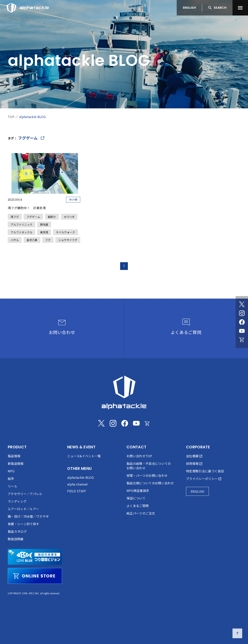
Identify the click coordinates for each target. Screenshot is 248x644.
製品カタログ (17, 531)
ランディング (17, 501)
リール (12, 486)
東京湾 (44, 232)
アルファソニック (22, 224)
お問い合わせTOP (139, 456)
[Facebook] (242, 322)
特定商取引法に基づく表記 (205, 471)
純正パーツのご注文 (141, 513)
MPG (11, 471)
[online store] (35, 576)
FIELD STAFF (77, 491)
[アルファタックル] (28, 7)
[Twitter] (242, 304)
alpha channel (77, 484)
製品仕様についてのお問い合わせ (150, 483)
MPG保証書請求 (138, 491)
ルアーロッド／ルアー (23, 509)
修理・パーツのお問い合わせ (147, 475)
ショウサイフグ (68, 240)
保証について (136, 498)
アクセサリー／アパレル (25, 494)
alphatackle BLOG (32, 117)
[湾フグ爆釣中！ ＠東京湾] (44, 198)
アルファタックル (22, 232)
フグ (48, 240)
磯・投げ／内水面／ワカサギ (28, 516)
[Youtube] (242, 331)
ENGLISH (189, 8)
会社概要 (192, 456)
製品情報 (14, 456)
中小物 (73, 200)
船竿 (11, 479)
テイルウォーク (65, 232)
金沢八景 (32, 240)
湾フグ (15, 217)
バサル (15, 240)
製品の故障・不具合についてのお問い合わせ (149, 466)
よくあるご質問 (138, 506)
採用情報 (192, 463)
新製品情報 (16, 463)
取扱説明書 (16, 539)
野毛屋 (44, 224)
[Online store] (242, 340)
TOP (11, 117)
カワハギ (69, 217)
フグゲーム (33, 217)
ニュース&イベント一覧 (84, 456)
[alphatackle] (124, 392)
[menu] (240, 8)
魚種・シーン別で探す (23, 524)
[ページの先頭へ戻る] (237, 633)
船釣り (52, 217)
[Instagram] (242, 313)
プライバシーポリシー (202, 479)
